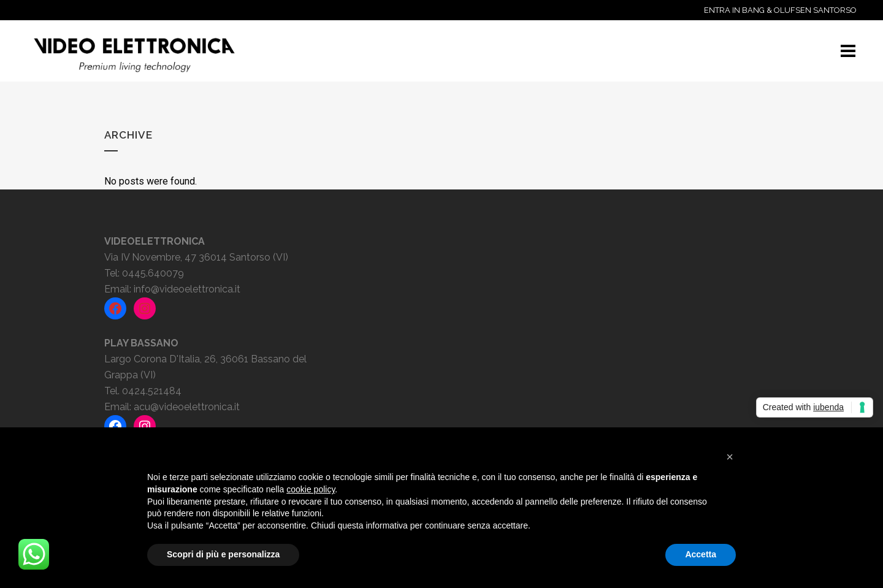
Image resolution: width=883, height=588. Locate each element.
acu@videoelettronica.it (187, 407)
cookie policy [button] (311, 489)
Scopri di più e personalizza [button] (223, 554)
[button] (730, 457)
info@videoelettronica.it (187, 289)
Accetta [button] (701, 554)
